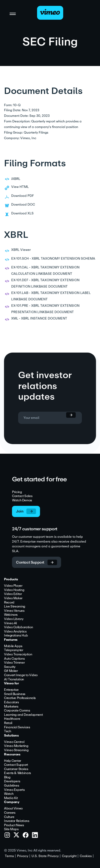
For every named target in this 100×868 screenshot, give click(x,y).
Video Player (13, 586)
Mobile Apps (13, 646)
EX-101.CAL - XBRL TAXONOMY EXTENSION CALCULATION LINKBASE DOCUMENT (45, 275)
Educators (11, 702)
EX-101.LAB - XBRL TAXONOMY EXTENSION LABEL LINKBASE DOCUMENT (51, 300)
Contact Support (16, 765)
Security (10, 667)
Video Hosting (14, 590)
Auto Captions (14, 659)
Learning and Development (23, 715)
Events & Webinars (17, 773)
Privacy (23, 856)
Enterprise (11, 690)
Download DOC (23, 209)
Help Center (13, 761)
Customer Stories (16, 769)
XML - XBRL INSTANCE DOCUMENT (39, 323)
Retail (8, 723)
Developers (12, 782)
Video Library (14, 619)
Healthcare (12, 719)
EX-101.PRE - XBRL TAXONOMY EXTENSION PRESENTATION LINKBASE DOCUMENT (45, 313)
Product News (14, 825)
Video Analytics (15, 632)
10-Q (17, 105)
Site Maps (11, 829)
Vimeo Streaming (16, 750)
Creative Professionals (20, 698)
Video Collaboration (18, 627)
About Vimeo (13, 809)
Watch (9, 794)
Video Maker (13, 598)
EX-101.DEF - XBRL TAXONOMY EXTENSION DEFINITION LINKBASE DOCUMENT (45, 288)
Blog (7, 778)
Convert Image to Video (21, 675)
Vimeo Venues (14, 611)
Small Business (15, 694)
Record (9, 603)
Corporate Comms (17, 711)
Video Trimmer (14, 663)
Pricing (17, 492)
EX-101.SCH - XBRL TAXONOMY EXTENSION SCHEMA (53, 263)
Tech (8, 731)
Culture (9, 817)
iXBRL (16, 179)
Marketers (11, 707)
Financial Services (17, 728)
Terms (9, 856)
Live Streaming (15, 607)
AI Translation (14, 680)
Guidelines (11, 786)
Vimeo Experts (14, 790)
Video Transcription (18, 655)
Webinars (11, 615)
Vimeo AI (11, 623)
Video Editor (13, 594)
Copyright (69, 856)
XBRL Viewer (21, 254)
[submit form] (69, 415)
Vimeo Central (14, 742)
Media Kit (11, 798)
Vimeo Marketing (16, 746)
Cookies (86, 856)
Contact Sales (22, 496)
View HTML (20, 187)
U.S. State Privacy (45, 856)
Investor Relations (17, 821)
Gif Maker (11, 671)
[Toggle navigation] (13, 13)
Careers (10, 813)
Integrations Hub (16, 636)
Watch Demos (22, 501)
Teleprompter (14, 650)
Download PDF (23, 200)
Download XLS (22, 218)
